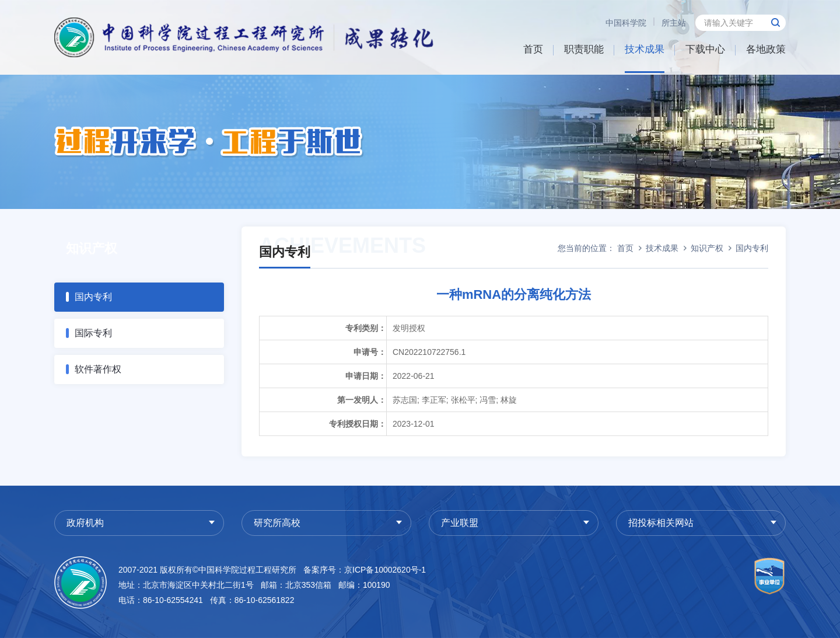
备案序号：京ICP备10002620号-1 (365, 570)
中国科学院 (626, 23)
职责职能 (584, 49)
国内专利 (93, 297)
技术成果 (645, 49)
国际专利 (93, 333)
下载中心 (705, 49)
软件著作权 (98, 369)
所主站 (674, 23)
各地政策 (766, 49)
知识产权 (707, 248)
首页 (533, 49)
